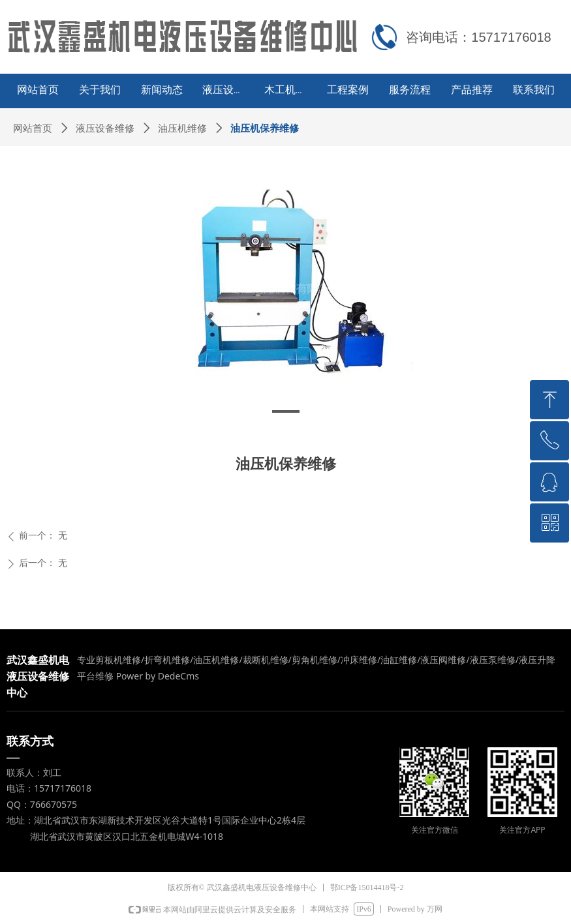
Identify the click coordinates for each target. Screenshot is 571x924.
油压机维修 (182, 128)
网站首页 (33, 128)
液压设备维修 (105, 128)
